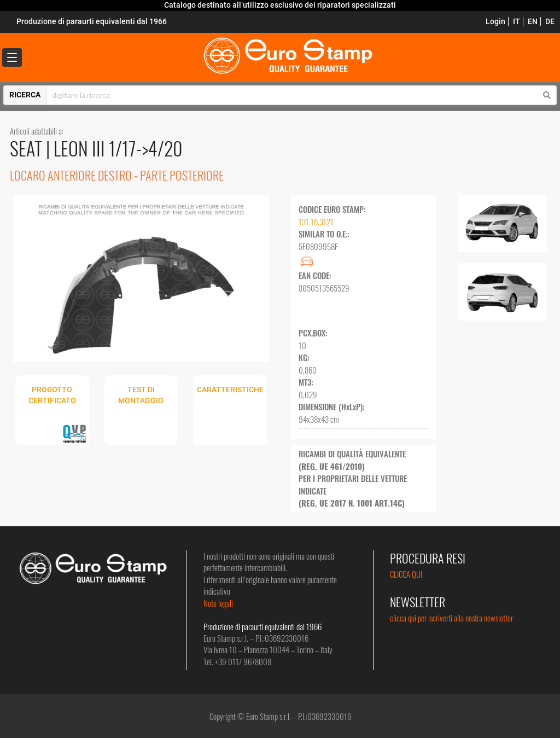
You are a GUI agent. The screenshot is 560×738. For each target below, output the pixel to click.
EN (533, 21)
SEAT (28, 148)
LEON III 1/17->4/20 (118, 148)
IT (517, 21)
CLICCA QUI (406, 574)
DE (550, 21)
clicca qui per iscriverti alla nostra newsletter (451, 618)
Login (495, 21)
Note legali (218, 603)
